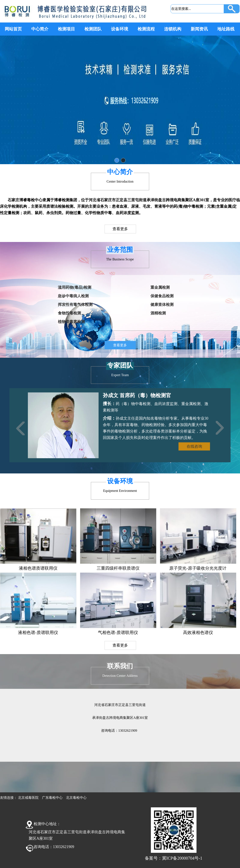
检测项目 (66, 29)
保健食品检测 (162, 296)
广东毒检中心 (52, 798)
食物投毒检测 (69, 313)
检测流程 (146, 29)
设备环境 (120, 29)
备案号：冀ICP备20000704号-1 (174, 858)
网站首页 (13, 29)
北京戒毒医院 (28, 798)
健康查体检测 (162, 305)
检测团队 (93, 29)
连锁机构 (173, 29)
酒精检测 (158, 313)
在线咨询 (194, 446)
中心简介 (40, 29)
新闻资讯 (199, 29)
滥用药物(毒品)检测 (75, 287)
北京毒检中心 (76, 798)
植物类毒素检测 (71, 322)
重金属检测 (160, 287)
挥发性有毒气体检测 (75, 305)
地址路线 (226, 29)
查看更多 (120, 229)
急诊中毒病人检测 (73, 296)
